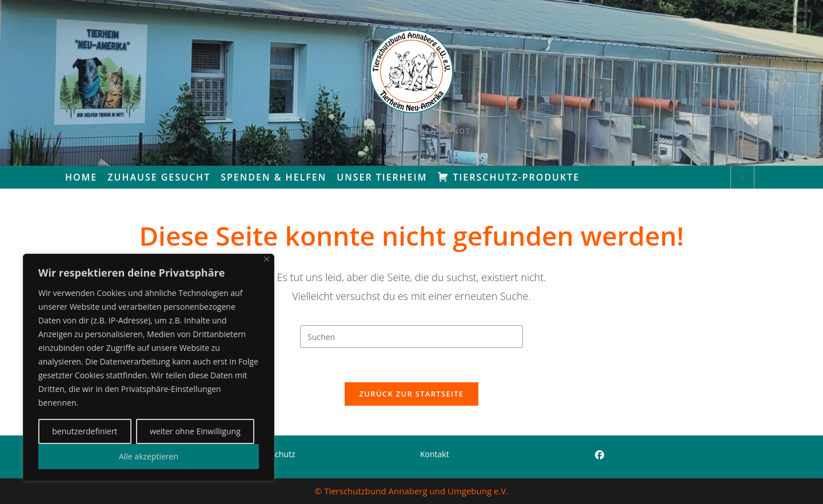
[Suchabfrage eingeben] (411, 337)
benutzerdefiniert (85, 431)
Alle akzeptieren (149, 456)
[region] (149, 367)
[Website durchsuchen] (742, 178)
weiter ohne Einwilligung (195, 431)
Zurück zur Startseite (412, 394)
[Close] (267, 259)
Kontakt (435, 454)
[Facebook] (600, 455)
